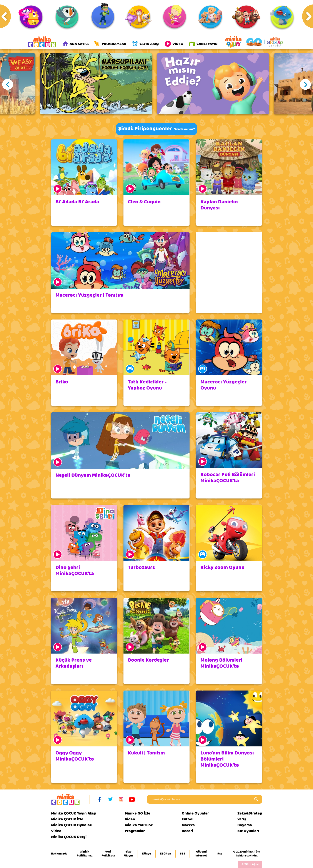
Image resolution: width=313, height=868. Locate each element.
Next (305, 84)
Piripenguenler (153, 129)
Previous (8, 84)
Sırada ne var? (184, 129)
